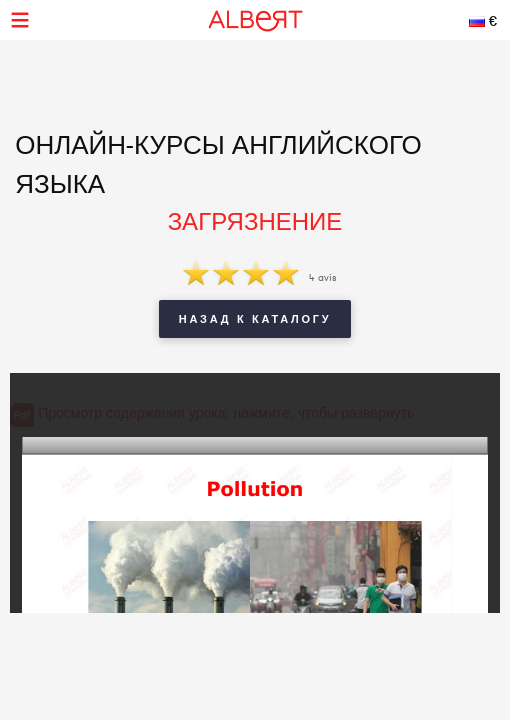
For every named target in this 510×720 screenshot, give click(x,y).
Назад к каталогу (255, 319)
